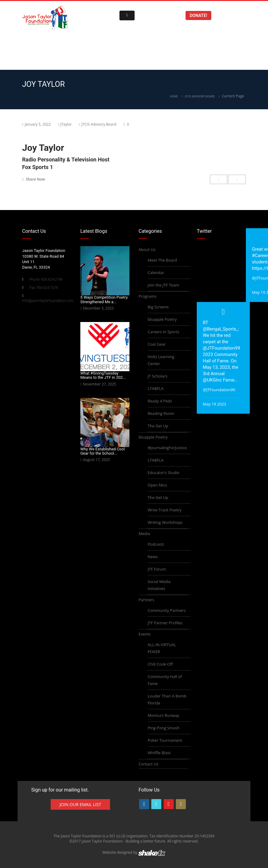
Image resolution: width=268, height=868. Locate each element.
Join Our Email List (80, 804)
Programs (147, 296)
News (153, 557)
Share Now (33, 179)
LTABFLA (156, 388)
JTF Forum (157, 569)
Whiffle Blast (159, 753)
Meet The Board (162, 260)
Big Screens (158, 307)
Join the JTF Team (163, 285)
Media (144, 534)
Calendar (156, 273)
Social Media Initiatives (159, 585)
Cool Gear (157, 344)
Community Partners (167, 610)
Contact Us (149, 764)
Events (145, 634)
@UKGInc (212, 380)
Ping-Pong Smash (164, 728)
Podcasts (156, 544)
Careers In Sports (163, 332)
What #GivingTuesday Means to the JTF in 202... (103, 375)
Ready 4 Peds (160, 401)
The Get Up (158, 426)
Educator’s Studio (164, 473)
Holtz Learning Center (161, 360)
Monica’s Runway (163, 715)
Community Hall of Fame (165, 680)
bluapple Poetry (162, 319)
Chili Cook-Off (160, 664)
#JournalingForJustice (167, 448)
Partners (146, 600)
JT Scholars (157, 376)
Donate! (199, 15)
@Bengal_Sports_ (221, 329)
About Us (147, 249)
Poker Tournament (165, 740)
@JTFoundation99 (221, 348)
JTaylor (66, 124)
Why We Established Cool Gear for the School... (102, 451)
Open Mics (157, 485)
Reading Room (161, 413)
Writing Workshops (165, 522)
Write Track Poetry (164, 510)
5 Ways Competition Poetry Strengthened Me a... (104, 299)
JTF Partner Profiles (165, 623)
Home (174, 96)
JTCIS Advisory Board (200, 96)
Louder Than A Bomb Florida (167, 699)
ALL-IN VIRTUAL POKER (162, 648)
